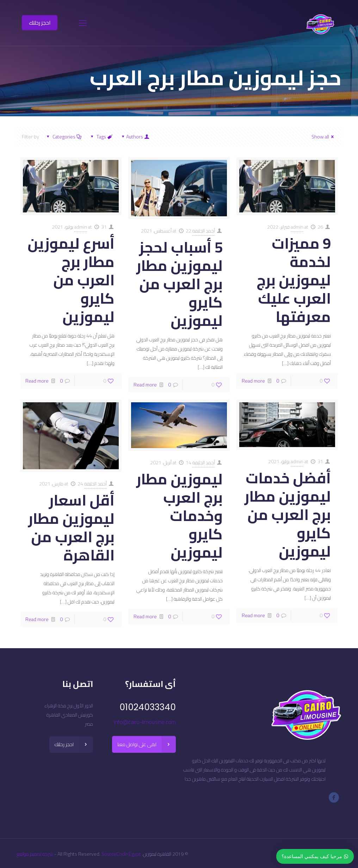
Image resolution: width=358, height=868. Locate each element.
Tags (101, 137)
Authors (135, 137)
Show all (324, 137)
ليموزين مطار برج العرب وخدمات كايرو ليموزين (180, 516)
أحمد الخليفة (204, 231)
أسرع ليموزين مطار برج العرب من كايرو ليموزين (71, 280)
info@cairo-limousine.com (145, 722)
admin (297, 227)
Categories (63, 137)
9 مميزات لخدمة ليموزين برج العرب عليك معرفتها (294, 280)
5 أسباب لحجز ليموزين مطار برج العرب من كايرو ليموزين (180, 284)
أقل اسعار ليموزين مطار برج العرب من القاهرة (71, 528)
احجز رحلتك (40, 23)
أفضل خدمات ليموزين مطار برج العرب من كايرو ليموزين (288, 514)
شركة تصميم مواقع (35, 854)
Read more (253, 381)
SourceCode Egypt (121, 854)
